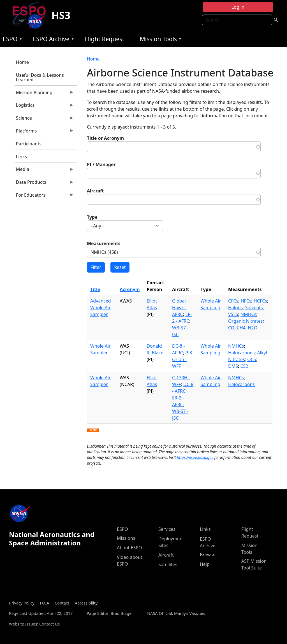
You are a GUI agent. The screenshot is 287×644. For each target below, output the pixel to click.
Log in (238, 7)
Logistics (44, 106)
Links (22, 157)
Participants (29, 144)
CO (231, 328)
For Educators (44, 196)
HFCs (246, 301)
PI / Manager (101, 164)
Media (44, 171)
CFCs (233, 301)
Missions (126, 538)
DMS (233, 366)
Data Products (44, 183)
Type (92, 217)
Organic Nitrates (245, 321)
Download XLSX (93, 431)
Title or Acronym (105, 138)
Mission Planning (44, 94)
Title (95, 289)
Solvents (254, 308)
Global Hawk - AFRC (179, 308)
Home (22, 62)
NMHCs (248, 314)
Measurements (104, 243)
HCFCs (260, 301)
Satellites (168, 564)
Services (167, 529)
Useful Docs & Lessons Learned (40, 77)
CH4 (241, 328)
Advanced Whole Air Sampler (101, 308)
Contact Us (49, 624)
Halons (235, 308)
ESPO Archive (52, 40)
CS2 (244, 366)
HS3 (61, 15)
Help (205, 564)
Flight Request (105, 39)
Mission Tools (160, 40)
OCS (252, 359)
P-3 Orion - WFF (182, 359)
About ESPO (129, 548)
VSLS (233, 314)
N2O (253, 328)
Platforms (44, 132)
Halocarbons (241, 353)
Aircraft (95, 191)
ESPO (11, 40)
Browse (208, 555)
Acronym (130, 289)
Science (44, 119)
